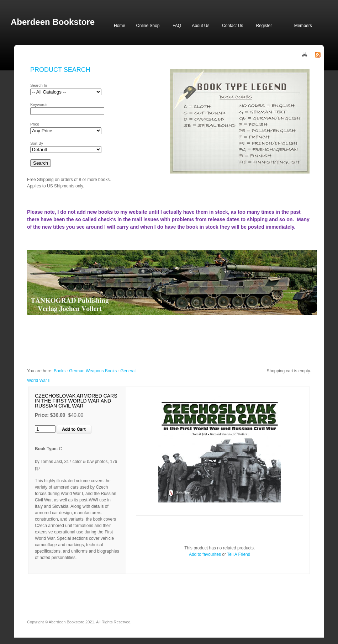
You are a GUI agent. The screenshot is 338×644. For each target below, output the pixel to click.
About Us (200, 26)
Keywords (39, 105)
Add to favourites (205, 554)
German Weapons (86, 371)
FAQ (177, 26)
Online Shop (148, 26)
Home (120, 26)
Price (35, 124)
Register (264, 26)
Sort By (37, 143)
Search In (39, 85)
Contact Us (233, 26)
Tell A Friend (239, 554)
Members (303, 26)
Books (60, 371)
